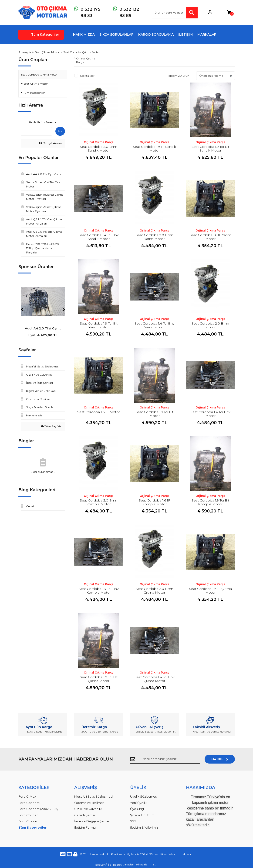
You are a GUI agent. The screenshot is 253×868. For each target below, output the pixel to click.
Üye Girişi (137, 809)
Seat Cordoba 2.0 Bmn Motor (210, 325)
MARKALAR (207, 35)
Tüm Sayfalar (52, 426)
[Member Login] (210, 12)
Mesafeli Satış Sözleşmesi (93, 796)
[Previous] (22, 310)
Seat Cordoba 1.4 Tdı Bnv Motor (210, 414)
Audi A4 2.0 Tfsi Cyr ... (43, 328)
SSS (133, 821)
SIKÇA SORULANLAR (116, 35)
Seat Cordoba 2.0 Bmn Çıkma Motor (154, 591)
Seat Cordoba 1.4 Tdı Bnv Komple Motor (99, 591)
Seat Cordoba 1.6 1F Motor (99, 412)
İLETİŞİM (186, 35)
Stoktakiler (87, 76)
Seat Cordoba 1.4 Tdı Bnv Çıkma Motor (154, 679)
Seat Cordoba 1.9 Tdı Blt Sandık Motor (210, 149)
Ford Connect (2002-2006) (38, 809)
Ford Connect (29, 803)
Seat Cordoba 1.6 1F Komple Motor (154, 502)
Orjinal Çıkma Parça (99, 142)
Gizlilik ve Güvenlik (88, 809)
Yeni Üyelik (138, 803)
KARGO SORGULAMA (156, 35)
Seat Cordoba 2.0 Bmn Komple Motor (99, 502)
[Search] (175, 13)
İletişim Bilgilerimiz (144, 827)
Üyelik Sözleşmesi (144, 796)
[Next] (64, 310)
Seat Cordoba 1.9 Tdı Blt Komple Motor (210, 502)
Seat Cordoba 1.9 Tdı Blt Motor (155, 414)
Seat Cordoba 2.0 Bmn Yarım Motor (154, 237)
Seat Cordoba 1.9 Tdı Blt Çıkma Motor (99, 679)
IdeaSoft (101, 865)
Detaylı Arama (51, 143)
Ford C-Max (27, 796)
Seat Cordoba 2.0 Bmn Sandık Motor (99, 149)
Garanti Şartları (85, 815)
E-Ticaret (116, 865)
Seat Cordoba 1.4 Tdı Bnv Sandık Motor (99, 237)
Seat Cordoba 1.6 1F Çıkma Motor (210, 591)
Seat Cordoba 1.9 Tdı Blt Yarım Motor (99, 325)
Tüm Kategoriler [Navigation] (45, 35)
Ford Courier (28, 815)
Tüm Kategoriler (32, 827)
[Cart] (229, 12)
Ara (60, 131)
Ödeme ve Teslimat (89, 803)
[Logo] (43, 13)
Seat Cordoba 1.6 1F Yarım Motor (210, 237)
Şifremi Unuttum (142, 815)
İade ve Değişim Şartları (92, 821)
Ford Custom (28, 821)
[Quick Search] (36, 131)
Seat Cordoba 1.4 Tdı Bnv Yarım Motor (154, 325)
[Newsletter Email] (165, 759)
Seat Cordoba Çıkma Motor (82, 52)
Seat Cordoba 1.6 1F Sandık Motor (154, 149)
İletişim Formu (85, 827)
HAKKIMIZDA (84, 35)
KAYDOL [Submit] (220, 759)
